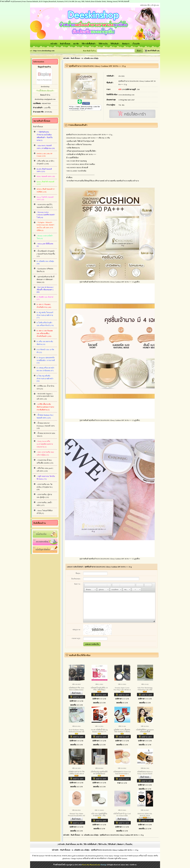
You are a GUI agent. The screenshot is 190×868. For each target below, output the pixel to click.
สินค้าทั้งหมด (65, 44)
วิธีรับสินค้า (115, 44)
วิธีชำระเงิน (103, 44)
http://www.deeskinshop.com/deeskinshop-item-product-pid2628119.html (85, 108)
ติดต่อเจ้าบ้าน (45, 95)
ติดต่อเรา (126, 44)
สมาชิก (76, 44)
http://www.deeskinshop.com (44, 51)
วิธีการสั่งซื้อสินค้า (89, 44)
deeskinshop (45, 87)
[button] (86, 585)
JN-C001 (122, 76)
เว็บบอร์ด (136, 44)
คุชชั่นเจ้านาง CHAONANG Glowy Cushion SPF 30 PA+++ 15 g (108, 567)
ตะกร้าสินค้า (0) (152, 51)
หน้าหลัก (54, 44)
